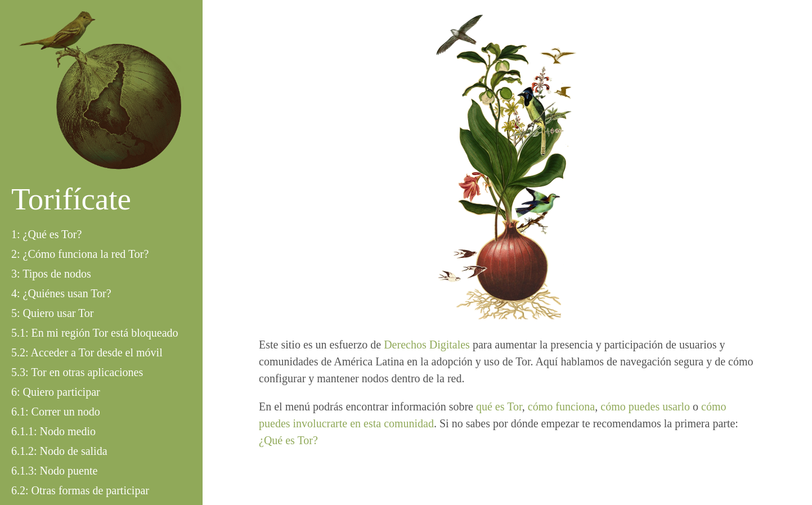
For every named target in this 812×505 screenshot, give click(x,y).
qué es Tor (499, 406)
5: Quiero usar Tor (53, 313)
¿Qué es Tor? (288, 440)
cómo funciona (561, 406)
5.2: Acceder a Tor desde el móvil (87, 352)
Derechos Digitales (427, 345)
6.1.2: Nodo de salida (59, 451)
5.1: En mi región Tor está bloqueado (95, 333)
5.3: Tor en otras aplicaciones (77, 372)
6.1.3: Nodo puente (54, 471)
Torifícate (71, 199)
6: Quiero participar (56, 392)
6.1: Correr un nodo (56, 412)
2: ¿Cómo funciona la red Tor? (80, 254)
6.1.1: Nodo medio (53, 431)
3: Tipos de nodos (51, 274)
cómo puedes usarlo (645, 406)
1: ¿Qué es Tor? (46, 234)
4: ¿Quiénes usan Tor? (61, 293)
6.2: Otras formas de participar (80, 490)
